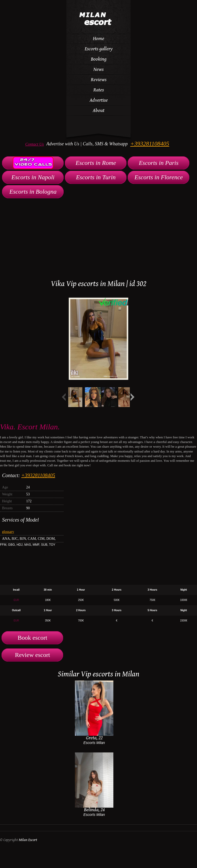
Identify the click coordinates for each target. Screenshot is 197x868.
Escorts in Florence (159, 177)
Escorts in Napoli (33, 177)
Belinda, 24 (94, 810)
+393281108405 (150, 144)
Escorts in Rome (96, 163)
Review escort (32, 655)
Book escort (32, 638)
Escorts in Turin (96, 177)
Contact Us (34, 144)
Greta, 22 (94, 738)
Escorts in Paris (159, 163)
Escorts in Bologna (33, 192)
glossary (8, 532)
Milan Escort (28, 840)
